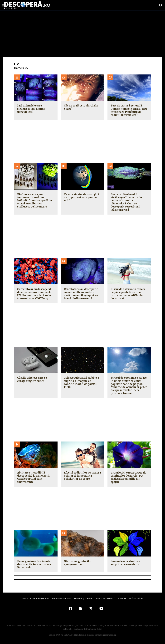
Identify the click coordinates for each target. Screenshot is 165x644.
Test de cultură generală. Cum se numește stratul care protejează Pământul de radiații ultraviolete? (129, 110)
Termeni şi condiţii (83, 599)
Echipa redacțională (104, 599)
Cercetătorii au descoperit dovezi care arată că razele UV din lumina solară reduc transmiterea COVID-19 (34, 294)
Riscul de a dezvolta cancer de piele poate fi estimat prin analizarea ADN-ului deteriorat (129, 294)
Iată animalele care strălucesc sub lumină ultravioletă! (31, 109)
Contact (121, 599)
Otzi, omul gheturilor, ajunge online (82, 563)
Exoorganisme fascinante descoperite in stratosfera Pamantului (33, 564)
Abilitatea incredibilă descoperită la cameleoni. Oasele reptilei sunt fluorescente (33, 477)
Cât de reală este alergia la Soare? (80, 107)
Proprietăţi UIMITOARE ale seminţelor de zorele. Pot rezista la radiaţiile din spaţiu (129, 476)
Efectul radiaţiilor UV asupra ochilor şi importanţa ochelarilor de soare (82, 476)
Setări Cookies (135, 599)
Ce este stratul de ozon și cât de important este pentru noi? (82, 197)
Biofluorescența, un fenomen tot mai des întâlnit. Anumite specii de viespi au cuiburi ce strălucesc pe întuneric (36, 199)
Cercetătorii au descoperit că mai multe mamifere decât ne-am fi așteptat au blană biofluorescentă (82, 294)
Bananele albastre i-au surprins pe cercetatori (125, 563)
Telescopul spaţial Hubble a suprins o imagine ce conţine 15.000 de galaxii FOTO (82, 381)
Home (18, 68)
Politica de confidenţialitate (37, 599)
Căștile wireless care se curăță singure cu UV (32, 379)
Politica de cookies (62, 599)
